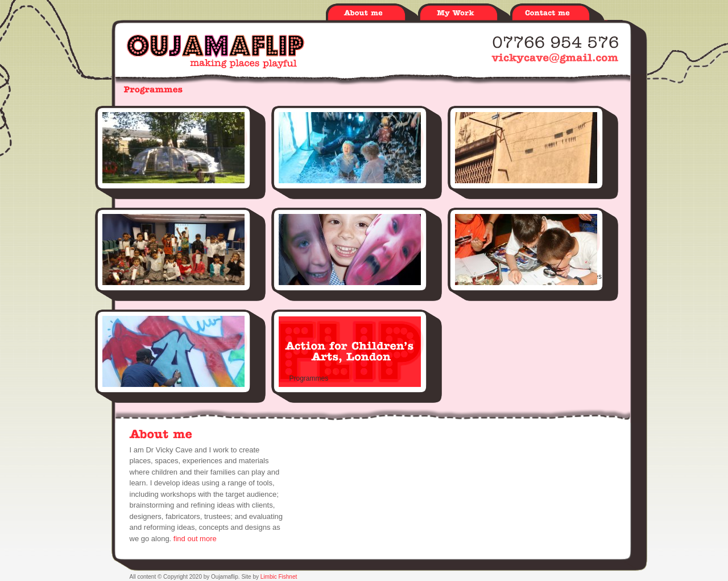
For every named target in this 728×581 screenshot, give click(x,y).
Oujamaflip (216, 51)
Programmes (309, 378)
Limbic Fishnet (279, 577)
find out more (195, 539)
